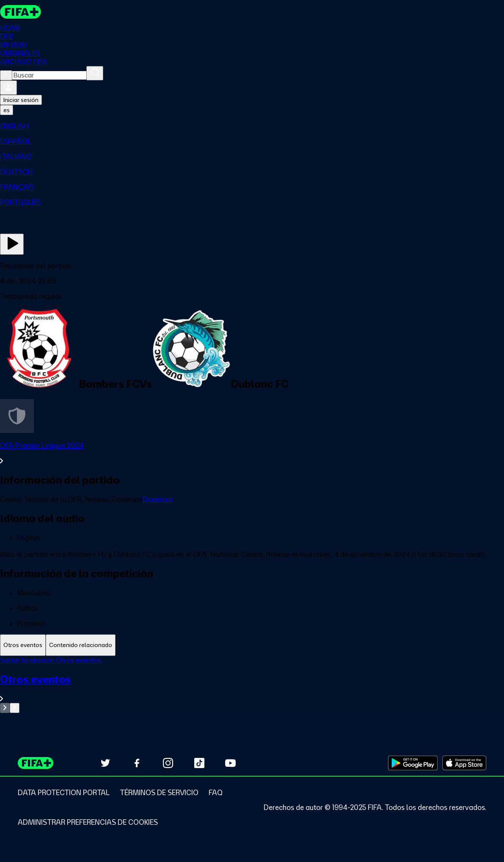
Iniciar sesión (21, 100)
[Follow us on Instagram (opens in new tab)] (168, 763)
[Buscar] (95, 73)
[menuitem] (252, 126)
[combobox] (49, 75)
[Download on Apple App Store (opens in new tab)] (464, 763)
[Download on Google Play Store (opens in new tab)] (413, 763)
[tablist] (252, 645)
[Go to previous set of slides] (5, 708)
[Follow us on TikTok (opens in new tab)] (199, 763)
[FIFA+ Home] (21, 12)
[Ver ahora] (12, 244)
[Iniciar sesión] (8, 88)
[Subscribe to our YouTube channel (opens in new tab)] (231, 763)
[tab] (23, 645)
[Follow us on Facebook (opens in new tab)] (137, 763)
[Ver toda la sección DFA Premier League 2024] (252, 453)
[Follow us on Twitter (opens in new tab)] (105, 763)
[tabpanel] (252, 684)
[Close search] (6, 75)
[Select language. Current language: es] (7, 110)
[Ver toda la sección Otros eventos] (252, 688)
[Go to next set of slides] (15, 708)
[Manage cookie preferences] (88, 822)
